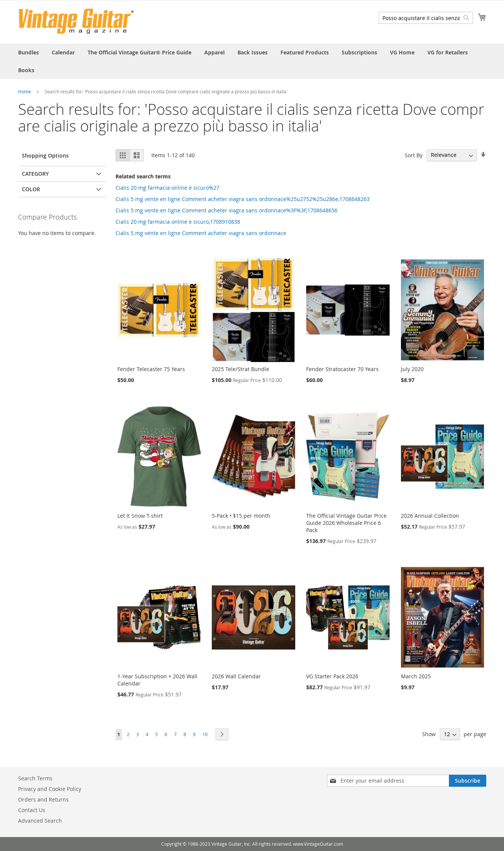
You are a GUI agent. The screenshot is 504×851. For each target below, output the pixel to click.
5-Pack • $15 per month (241, 516)
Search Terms (35, 778)
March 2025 (416, 676)
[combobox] (426, 18)
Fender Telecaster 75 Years (151, 369)
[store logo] (76, 21)
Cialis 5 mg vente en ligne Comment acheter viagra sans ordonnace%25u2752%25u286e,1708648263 (243, 199)
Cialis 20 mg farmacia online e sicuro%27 (167, 188)
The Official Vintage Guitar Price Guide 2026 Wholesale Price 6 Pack (346, 523)
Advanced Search (40, 821)
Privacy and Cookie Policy (50, 789)
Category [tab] (35, 174)
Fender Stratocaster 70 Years (342, 369)
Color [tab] (31, 189)
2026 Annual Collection (430, 516)
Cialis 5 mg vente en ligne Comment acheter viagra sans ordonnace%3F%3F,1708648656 (227, 210)
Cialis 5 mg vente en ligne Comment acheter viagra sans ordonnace (201, 233)
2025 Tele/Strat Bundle (240, 369)
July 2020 (412, 369)
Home (25, 91)
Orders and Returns (43, 799)
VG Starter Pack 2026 (332, 676)
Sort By (414, 155)
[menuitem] (29, 52)
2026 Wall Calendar (236, 676)
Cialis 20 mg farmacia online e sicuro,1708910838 (178, 222)
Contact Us (32, 810)
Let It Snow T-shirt (140, 516)
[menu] (252, 61)
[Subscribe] (468, 781)
